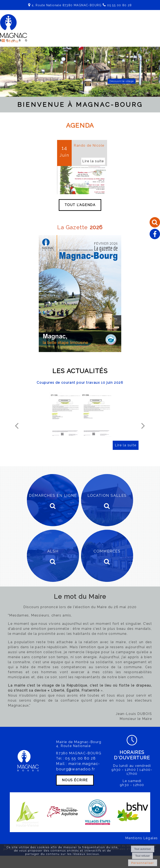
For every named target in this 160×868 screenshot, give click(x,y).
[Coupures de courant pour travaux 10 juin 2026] (80, 415)
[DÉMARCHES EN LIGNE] (53, 500)
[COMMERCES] (107, 556)
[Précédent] (17, 425)
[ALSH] (53, 556)
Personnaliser (143, 863)
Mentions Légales (142, 838)
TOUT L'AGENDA (80, 205)
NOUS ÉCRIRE (75, 780)
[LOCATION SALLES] (107, 500)
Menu (13, 41)
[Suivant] (143, 425)
